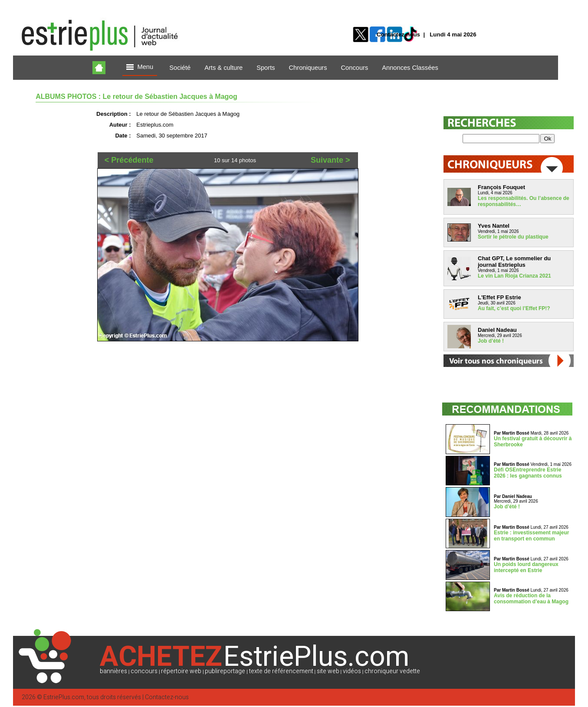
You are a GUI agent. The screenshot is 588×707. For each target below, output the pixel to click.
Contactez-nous (398, 34)
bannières (113, 671)
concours (144, 671)
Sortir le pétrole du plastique (513, 237)
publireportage (225, 671)
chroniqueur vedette (392, 671)
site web (328, 671)
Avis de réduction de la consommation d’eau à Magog (531, 599)
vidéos (352, 671)
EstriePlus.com (64, 697)
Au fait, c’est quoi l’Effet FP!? (514, 308)
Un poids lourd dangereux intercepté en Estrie (526, 567)
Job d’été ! (491, 341)
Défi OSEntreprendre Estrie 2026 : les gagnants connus (528, 473)
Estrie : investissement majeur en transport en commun (531, 536)
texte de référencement (281, 671)
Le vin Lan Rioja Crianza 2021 (514, 276)
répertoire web (181, 671)
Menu (140, 67)
